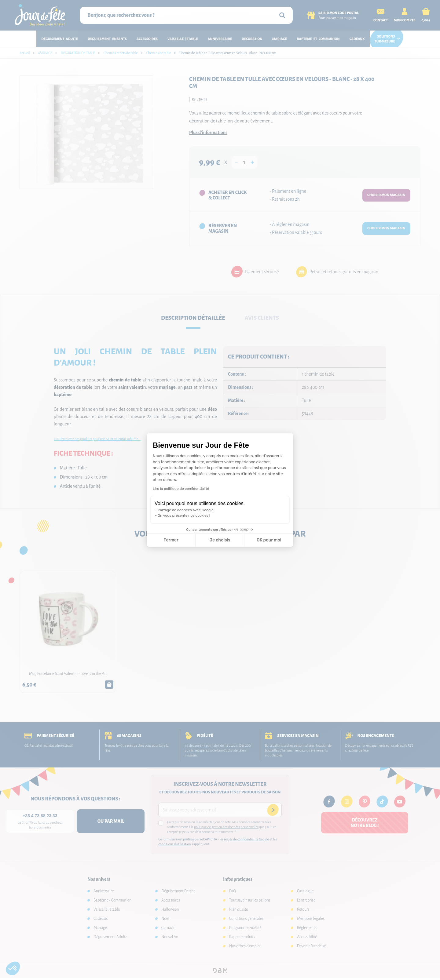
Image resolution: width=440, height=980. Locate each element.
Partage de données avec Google (186, 510)
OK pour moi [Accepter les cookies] (269, 540)
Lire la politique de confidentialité (181, 489)
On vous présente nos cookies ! (184, 516)
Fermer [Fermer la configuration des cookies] (171, 540)
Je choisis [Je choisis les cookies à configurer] (220, 540)
